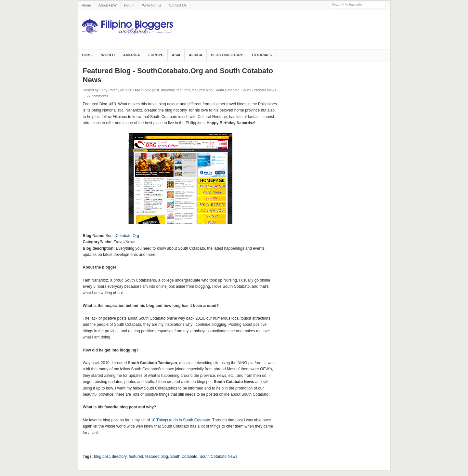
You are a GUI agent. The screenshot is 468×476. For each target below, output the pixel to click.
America (131, 55)
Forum (129, 5)
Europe (156, 55)
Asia (176, 55)
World (108, 55)
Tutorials (262, 55)
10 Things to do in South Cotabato (181, 420)
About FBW (108, 5)
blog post (152, 90)
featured (183, 90)
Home (86, 5)
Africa (196, 55)
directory (168, 90)
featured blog (202, 90)
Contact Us (178, 5)
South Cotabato (227, 90)
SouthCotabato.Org (122, 236)
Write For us (152, 5)
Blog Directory (227, 55)
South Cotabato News (259, 90)
